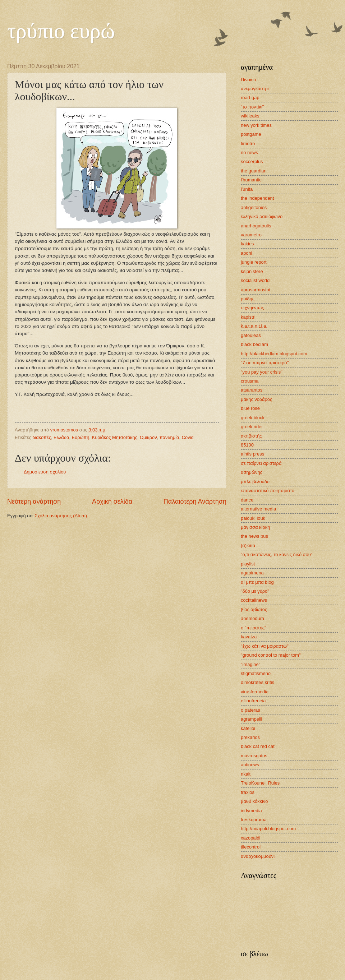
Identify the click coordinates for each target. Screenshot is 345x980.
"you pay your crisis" (262, 372)
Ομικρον (148, 437)
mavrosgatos (254, 756)
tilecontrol (251, 847)
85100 (247, 445)
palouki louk (253, 518)
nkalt (246, 774)
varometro (251, 235)
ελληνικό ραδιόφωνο (262, 216)
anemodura (252, 618)
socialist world (255, 280)
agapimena (252, 573)
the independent (257, 198)
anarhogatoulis (256, 226)
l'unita (247, 189)
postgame (251, 134)
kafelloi (248, 728)
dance (247, 500)
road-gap (250, 98)
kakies (247, 244)
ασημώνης (252, 472)
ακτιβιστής (251, 436)
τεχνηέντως (252, 308)
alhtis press (252, 454)
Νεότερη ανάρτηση (34, 501)
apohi (247, 253)
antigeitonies (254, 207)
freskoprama (254, 820)
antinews (250, 765)
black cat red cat (258, 746)
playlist (248, 564)
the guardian (254, 171)
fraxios (248, 792)
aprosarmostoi (256, 290)
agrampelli (251, 719)
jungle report (254, 262)
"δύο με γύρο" (255, 591)
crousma (250, 381)
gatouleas (251, 335)
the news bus (254, 536)
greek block (253, 418)
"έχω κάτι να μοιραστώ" (265, 646)
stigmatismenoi (256, 673)
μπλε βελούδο (255, 482)
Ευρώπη (81, 437)
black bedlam (254, 344)
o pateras (250, 710)
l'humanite (251, 180)
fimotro (248, 144)
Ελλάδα (61, 437)
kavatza (249, 637)
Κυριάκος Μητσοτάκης (115, 437)
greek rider (252, 427)
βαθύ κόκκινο (254, 801)
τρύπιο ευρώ (61, 31)
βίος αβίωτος (254, 609)
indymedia (251, 811)
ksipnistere (252, 271)
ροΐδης (248, 299)
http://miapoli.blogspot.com (268, 829)
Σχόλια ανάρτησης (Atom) (61, 516)
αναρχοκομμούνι (258, 856)
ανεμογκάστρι (255, 89)
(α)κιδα (248, 546)
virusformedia (255, 692)
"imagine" (250, 664)
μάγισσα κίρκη (255, 527)
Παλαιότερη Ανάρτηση (195, 501)
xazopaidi (250, 838)
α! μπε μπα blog (257, 582)
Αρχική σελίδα (112, 501)
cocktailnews (254, 600)
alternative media (258, 509)
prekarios (250, 737)
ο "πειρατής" (254, 628)
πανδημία (169, 437)
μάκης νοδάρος (256, 399)
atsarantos (252, 390)
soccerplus (252, 161)
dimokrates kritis (257, 682)
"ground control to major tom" (271, 655)
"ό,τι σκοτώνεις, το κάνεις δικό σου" (277, 554)
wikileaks (250, 116)
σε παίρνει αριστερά (261, 463)
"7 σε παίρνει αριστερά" (265, 363)
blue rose (250, 408)
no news (249, 152)
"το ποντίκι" (252, 107)
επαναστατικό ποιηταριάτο (268, 491)
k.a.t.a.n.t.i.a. (254, 326)
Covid (188, 437)
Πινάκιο (249, 80)
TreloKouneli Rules (260, 783)
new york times (256, 125)
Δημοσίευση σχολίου (45, 472)
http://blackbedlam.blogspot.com (274, 354)
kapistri (248, 317)
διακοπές (42, 437)
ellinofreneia (253, 701)
